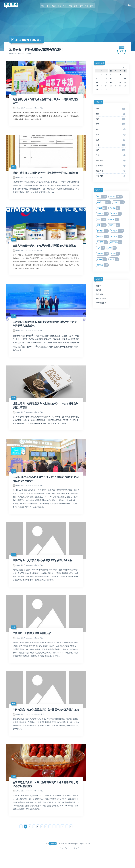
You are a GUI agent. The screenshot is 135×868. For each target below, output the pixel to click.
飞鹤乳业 (119, 202)
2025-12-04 (27, 726)
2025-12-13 (27, 108)
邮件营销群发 (101, 303)
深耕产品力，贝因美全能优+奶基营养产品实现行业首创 (44, 567)
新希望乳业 (104, 202)
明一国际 (103, 254)
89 (36, 803)
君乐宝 (102, 208)
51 (36, 645)
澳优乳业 (103, 265)
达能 (101, 219)
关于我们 (111, 161)
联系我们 (111, 166)
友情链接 (111, 176)
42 (36, 255)
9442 (37, 726)
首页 (45, 5)
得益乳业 (113, 219)
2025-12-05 (27, 336)
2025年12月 (100, 63)
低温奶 (102, 259)
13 (120, 78)
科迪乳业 (115, 208)
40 (36, 182)
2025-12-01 (27, 803)
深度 (60, 5)
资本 (80, 5)
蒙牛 (102, 225)
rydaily (18, 108)
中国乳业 (116, 197)
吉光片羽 (76, 860)
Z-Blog (65, 860)
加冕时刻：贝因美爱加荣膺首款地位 (33, 640)
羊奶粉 (116, 254)
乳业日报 (12, 5)
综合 (90, 5)
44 (36, 572)
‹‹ (21, 838)
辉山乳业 (117, 237)
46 (36, 418)
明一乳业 (116, 214)
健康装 (114, 259)
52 (36, 492)
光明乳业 (117, 231)
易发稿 (99, 286)
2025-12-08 (27, 255)
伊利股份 (103, 231)
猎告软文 (99, 290)
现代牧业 (103, 237)
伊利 (102, 197)
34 (36, 108)
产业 (85, 5)
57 (36, 336)
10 (62, 838)
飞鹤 (101, 248)
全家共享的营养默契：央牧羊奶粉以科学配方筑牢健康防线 (46, 251)
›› (71, 838)
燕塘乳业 (114, 225)
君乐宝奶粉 (116, 242)
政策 (75, 5)
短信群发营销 (101, 299)
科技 (70, 5)
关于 (111, 155)
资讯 (50, 5)
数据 (55, 5)
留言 (122, 50)
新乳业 (112, 248)
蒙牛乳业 (103, 214)
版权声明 (111, 171)
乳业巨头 (103, 242)
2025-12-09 (27, 182)
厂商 (65, 5)
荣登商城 (99, 294)
